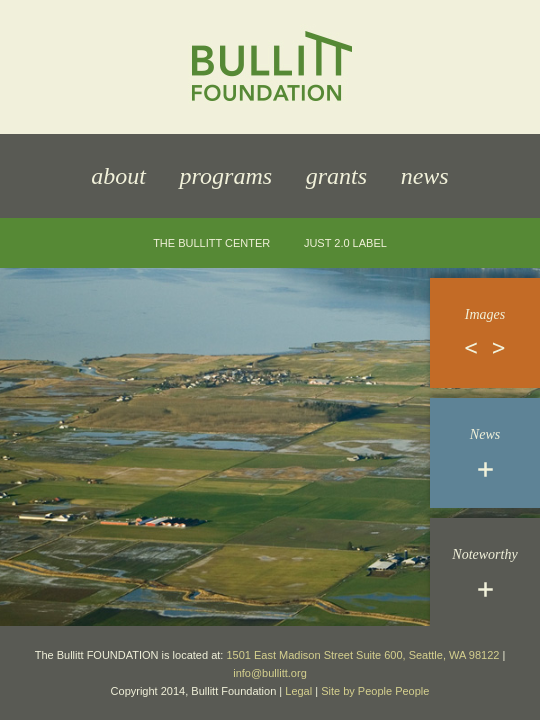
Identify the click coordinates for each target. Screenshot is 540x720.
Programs (226, 176)
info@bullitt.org (270, 673)
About (118, 176)
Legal (298, 691)
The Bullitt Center (211, 243)
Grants (336, 176)
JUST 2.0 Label (345, 243)
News (425, 176)
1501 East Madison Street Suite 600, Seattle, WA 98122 (362, 655)
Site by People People (375, 691)
